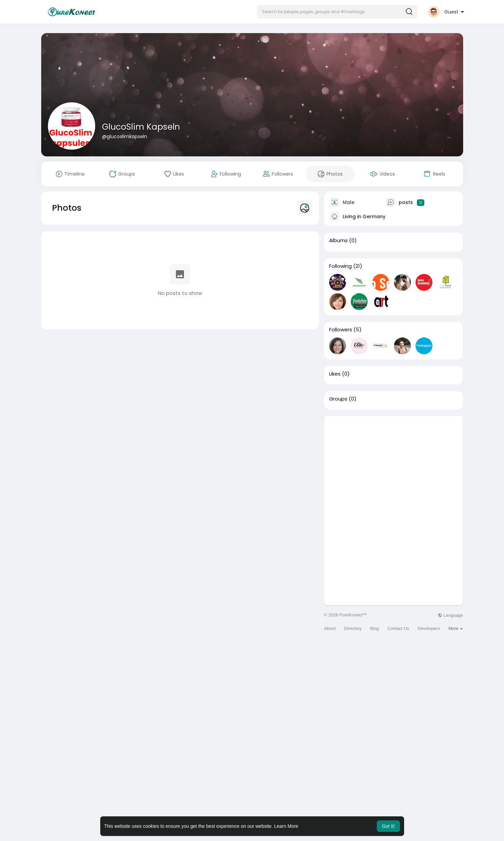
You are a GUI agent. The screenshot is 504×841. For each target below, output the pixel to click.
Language (450, 615)
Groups (338, 399)
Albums (338, 240)
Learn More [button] (286, 826)
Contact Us (398, 628)
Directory (353, 628)
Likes (335, 374)
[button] (337, 12)
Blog (374, 628)
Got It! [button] (388, 826)
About (330, 628)
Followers (341, 330)
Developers (429, 628)
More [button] (456, 628)
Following (340, 266)
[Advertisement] (394, 463)
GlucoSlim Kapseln (141, 127)
